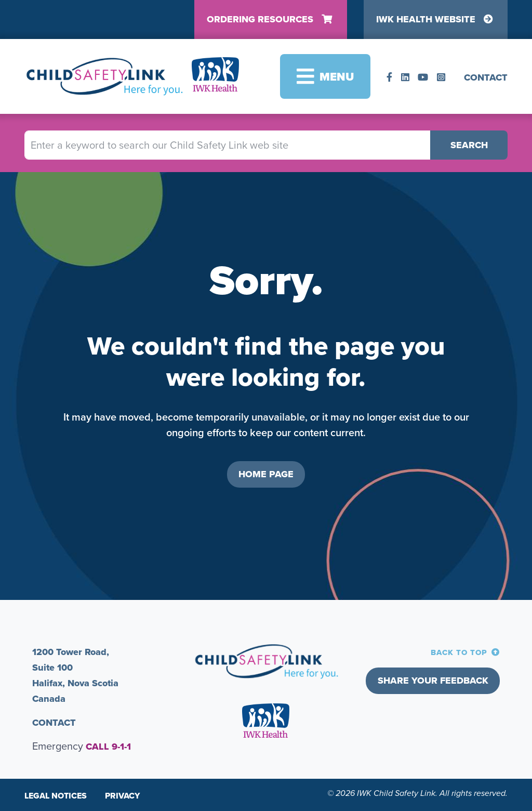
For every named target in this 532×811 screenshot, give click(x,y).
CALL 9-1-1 (108, 747)
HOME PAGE (266, 474)
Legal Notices (56, 796)
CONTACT (486, 77)
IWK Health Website (436, 19)
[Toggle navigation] (325, 76)
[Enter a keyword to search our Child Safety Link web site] (228, 145)
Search (469, 145)
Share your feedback (433, 681)
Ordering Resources (271, 19)
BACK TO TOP (459, 652)
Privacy (122, 796)
